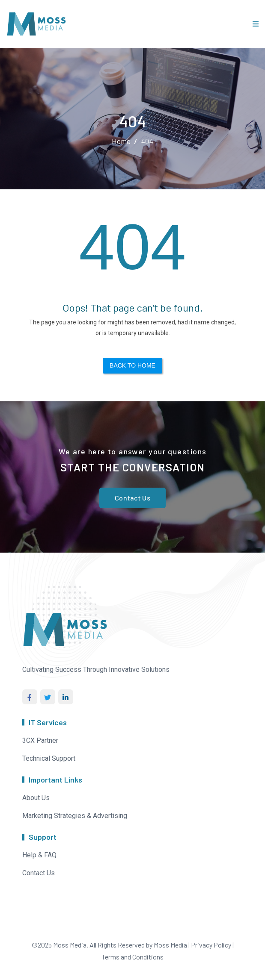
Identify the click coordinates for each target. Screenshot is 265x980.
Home (121, 141)
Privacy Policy (211, 945)
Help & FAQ (39, 855)
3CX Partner (40, 740)
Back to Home (132, 365)
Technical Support (49, 758)
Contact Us (132, 498)
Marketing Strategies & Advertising (75, 816)
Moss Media (70, 945)
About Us (36, 798)
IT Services (48, 722)
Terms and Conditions (132, 957)
